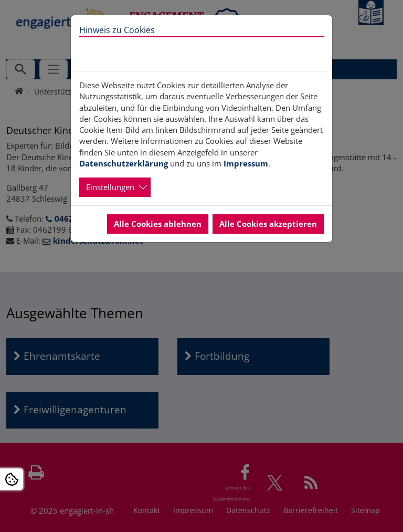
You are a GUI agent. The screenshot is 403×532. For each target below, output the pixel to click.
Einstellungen (110, 187)
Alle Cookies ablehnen (158, 224)
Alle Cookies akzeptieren (268, 224)
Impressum (246, 163)
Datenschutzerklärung (124, 163)
